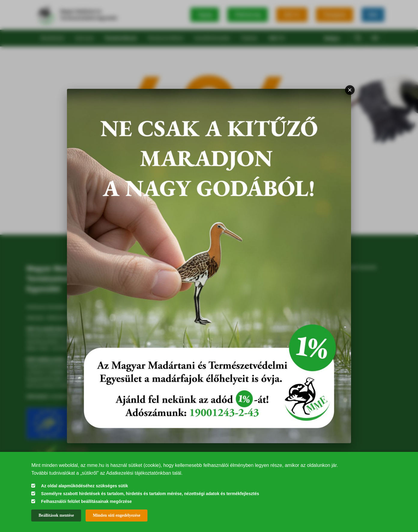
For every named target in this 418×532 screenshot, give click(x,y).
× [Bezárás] (350, 90)
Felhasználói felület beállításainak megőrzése (86, 501)
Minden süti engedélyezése (117, 515)
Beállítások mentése (56, 515)
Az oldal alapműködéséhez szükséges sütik (85, 486)
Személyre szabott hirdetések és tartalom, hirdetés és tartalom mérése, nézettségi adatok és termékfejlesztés (150, 494)
